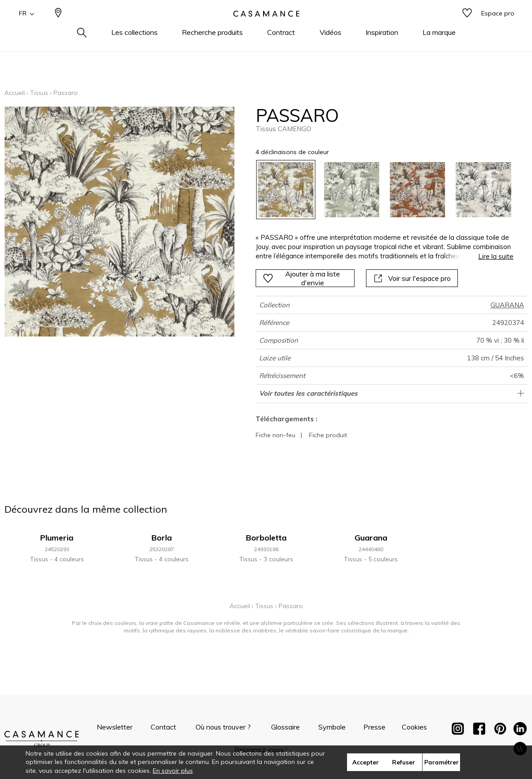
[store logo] (266, 28)
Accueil (15, 93)
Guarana (371, 538)
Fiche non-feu (275, 435)
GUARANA (507, 305)
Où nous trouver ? (223, 727)
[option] (285, 190)
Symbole (332, 727)
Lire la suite (496, 256)
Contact (163, 727)
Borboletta (266, 538)
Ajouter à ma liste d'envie (301, 278)
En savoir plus (173, 771)
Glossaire (285, 727)
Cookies (414, 727)
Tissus (39, 93)
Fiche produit (328, 435)
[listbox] (379, 190)
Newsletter (115, 727)
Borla (162, 538)
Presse (374, 727)
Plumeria (57, 538)
